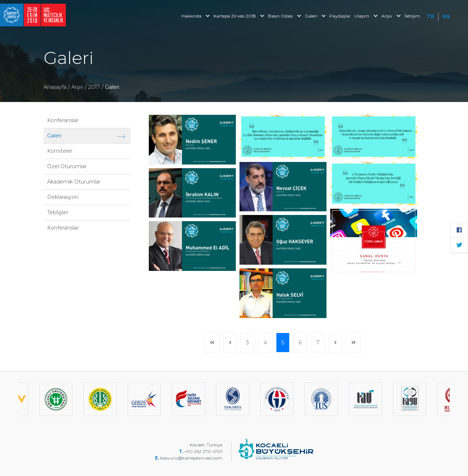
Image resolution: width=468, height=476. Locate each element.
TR (431, 16)
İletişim (412, 16)
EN (446, 16)
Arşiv (391, 16)
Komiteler (60, 151)
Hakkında (196, 16)
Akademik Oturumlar (74, 182)
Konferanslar (63, 120)
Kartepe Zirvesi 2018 (239, 16)
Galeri (315, 16)
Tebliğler (58, 212)
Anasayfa (55, 87)
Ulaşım (366, 16)
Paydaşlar (340, 16)
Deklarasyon (63, 197)
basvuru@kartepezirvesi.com (192, 458)
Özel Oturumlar (67, 166)
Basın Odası (285, 16)
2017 (95, 87)
